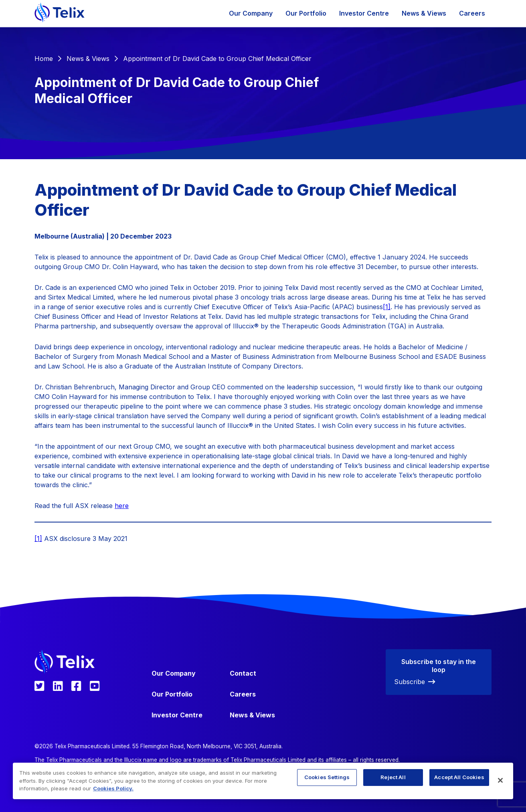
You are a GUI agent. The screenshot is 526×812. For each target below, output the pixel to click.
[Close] (500, 780)
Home (44, 59)
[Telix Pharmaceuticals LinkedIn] (58, 686)
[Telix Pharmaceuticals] (60, 13)
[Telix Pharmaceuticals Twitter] (39, 686)
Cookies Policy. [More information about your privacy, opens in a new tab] (113, 788)
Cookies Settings (327, 777)
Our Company (251, 13)
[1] (387, 307)
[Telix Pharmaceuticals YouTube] (95, 686)
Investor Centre (364, 13)
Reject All (393, 777)
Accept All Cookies (459, 777)
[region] (263, 781)
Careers (472, 13)
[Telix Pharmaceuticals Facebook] (76, 686)
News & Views (424, 13)
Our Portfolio (306, 13)
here (122, 506)
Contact (243, 673)
